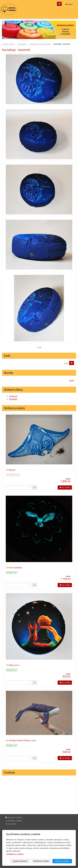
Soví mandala (15, 567)
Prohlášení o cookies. (15, 854)
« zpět (39, 347)
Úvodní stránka (8, 44)
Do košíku (65, 487)
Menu (69, 4)
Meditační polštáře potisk (40, 44)
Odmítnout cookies (41, 861)
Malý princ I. (15, 665)
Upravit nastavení (20, 861)
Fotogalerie (22, 44)
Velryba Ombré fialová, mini (22, 740)
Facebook (13, 396)
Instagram (13, 399)
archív (72, 380)
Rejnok (12, 470)
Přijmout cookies (62, 861)
